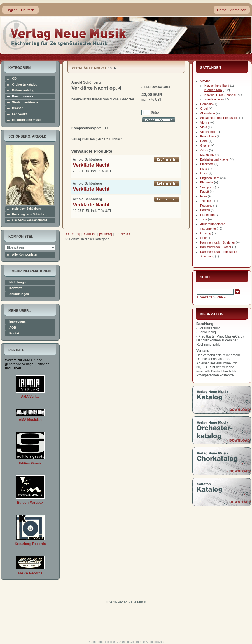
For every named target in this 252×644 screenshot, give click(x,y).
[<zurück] (90, 234)
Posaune (206, 206)
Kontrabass (208, 136)
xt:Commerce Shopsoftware (146, 642)
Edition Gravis (30, 463)
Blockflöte (207, 164)
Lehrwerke (20, 114)
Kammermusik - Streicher (218, 242)
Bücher (17, 108)
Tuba (204, 219)
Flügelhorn (207, 215)
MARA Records (30, 573)
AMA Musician (30, 420)
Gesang (206, 233)
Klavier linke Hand (217, 86)
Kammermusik (23, 96)
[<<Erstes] (72, 234)
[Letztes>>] (123, 234)
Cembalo (206, 104)
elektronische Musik (27, 120)
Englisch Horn (210, 178)
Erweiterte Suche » (211, 297)
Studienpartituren (25, 102)
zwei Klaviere (214, 99)
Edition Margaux (30, 503)
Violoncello (208, 132)
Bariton (205, 210)
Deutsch (28, 10)
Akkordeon (208, 113)
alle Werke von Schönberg (30, 220)
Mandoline (207, 155)
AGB (13, 328)
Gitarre (205, 145)
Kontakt (15, 333)
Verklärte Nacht (91, 165)
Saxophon (207, 187)
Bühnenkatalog (23, 90)
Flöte (204, 169)
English (12, 10)
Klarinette (207, 182)
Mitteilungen (18, 282)
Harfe (204, 141)
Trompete (207, 201)
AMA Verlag (30, 397)
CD (14, 79)
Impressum (17, 322)
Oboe (204, 173)
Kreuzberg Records (30, 544)
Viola (204, 127)
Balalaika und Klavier (215, 159)
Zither (204, 150)
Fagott (205, 192)
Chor (204, 238)
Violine (205, 122)
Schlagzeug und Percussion (219, 118)
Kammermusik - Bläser (216, 247)
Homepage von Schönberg (30, 214)
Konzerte (16, 288)
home (65, 35)
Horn (204, 196)
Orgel (204, 108)
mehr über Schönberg (27, 209)
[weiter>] (106, 234)
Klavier (205, 81)
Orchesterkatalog (25, 85)
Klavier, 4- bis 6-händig (220, 95)
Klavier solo (213, 90)
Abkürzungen (19, 294)
